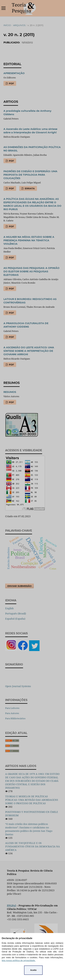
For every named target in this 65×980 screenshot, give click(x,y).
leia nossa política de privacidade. (19, 960)
